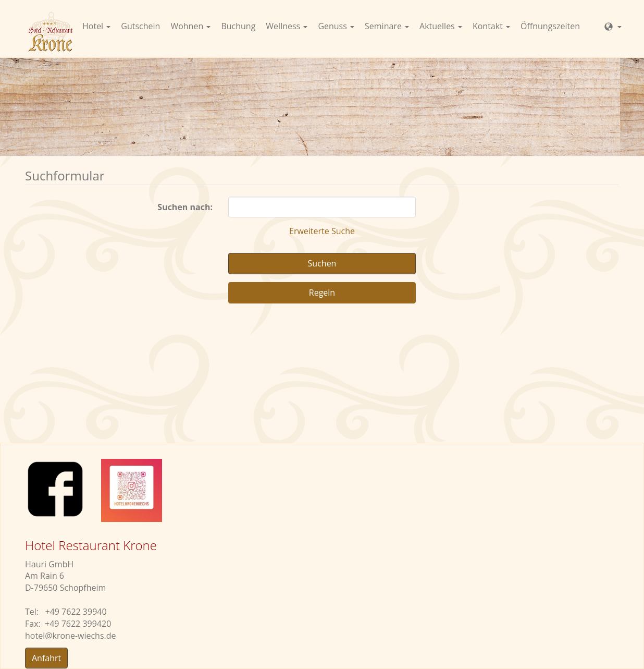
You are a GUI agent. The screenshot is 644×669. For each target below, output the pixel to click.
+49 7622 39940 (76, 612)
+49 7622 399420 (78, 624)
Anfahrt (46, 658)
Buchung (238, 26)
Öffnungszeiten (550, 26)
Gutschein (140, 26)
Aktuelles (441, 26)
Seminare (387, 26)
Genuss (336, 26)
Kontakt (491, 26)
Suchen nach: (185, 207)
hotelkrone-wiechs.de (71, 636)
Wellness (287, 26)
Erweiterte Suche (322, 231)
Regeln (322, 293)
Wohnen (190, 26)
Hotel (96, 26)
